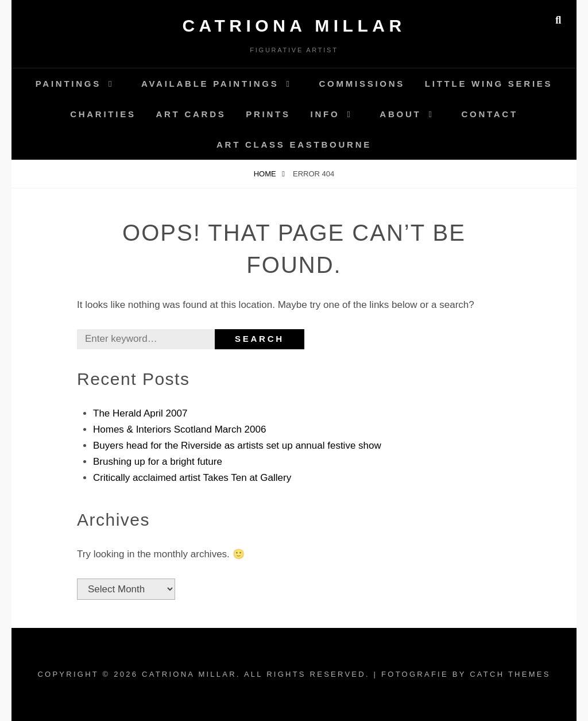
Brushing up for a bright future (158, 462)
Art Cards (191, 114)
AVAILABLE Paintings (210, 84)
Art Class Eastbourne (294, 144)
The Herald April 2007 (140, 413)
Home (266, 174)
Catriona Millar (294, 26)
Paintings (68, 84)
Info (325, 114)
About (400, 114)
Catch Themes (510, 674)
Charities (103, 114)
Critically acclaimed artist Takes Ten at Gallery (192, 478)
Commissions (362, 84)
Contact (489, 114)
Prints (268, 114)
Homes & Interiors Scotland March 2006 (179, 429)
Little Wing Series (489, 84)
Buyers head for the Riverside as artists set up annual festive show (237, 446)
